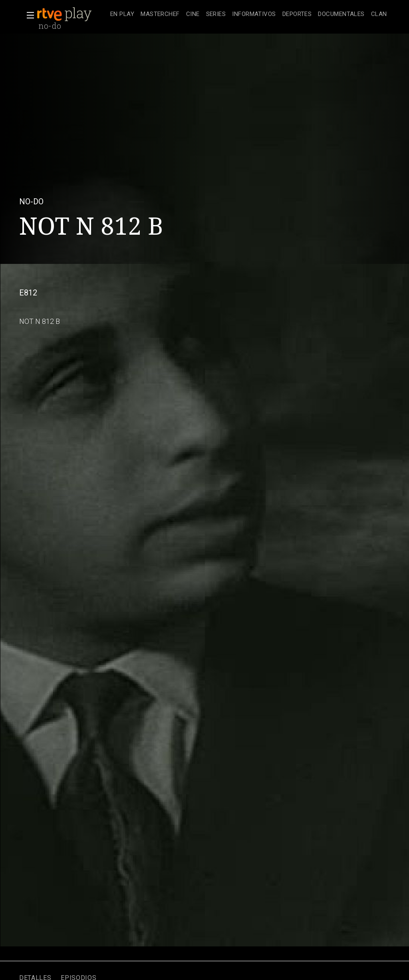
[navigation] (249, 14)
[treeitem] (122, 15)
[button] (28, 15)
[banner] (72, 14)
